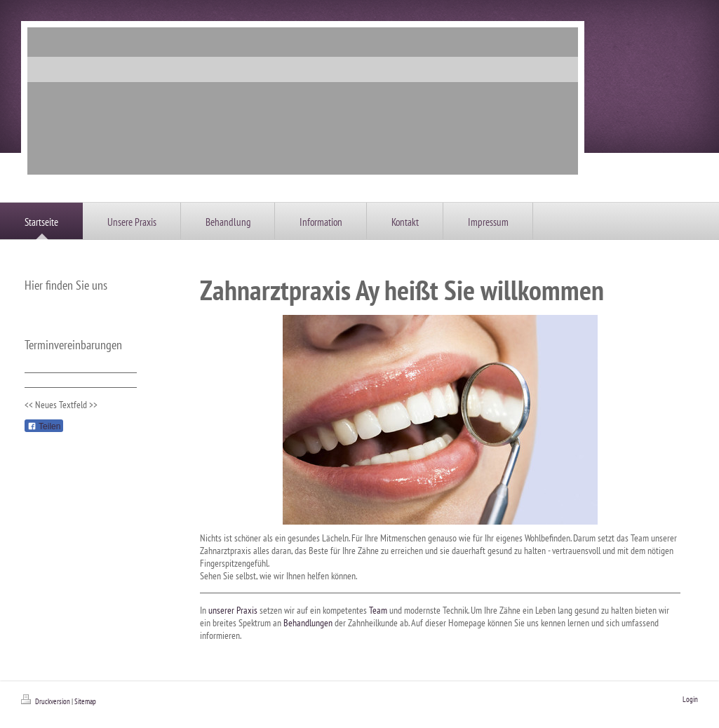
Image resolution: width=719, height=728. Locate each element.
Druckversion (46, 701)
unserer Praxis (233, 610)
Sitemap (85, 701)
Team (378, 610)
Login (690, 699)
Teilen (44, 426)
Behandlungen (308, 623)
